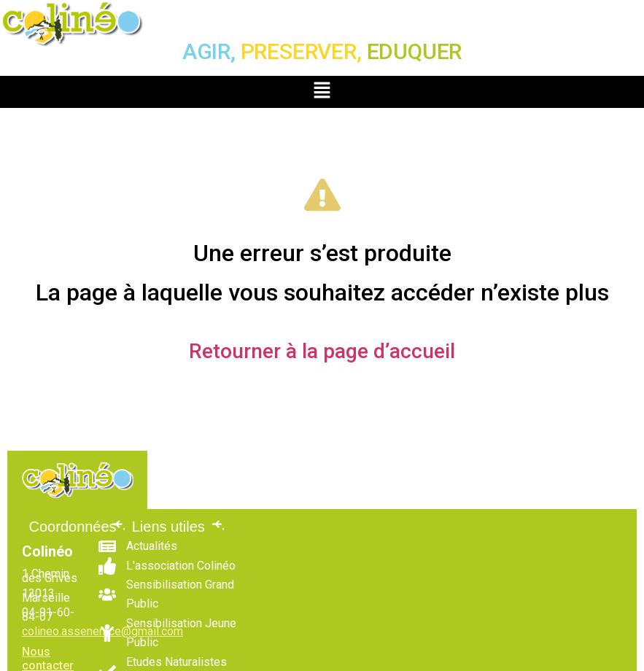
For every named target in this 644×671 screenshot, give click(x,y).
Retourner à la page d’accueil (322, 351)
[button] (322, 92)
